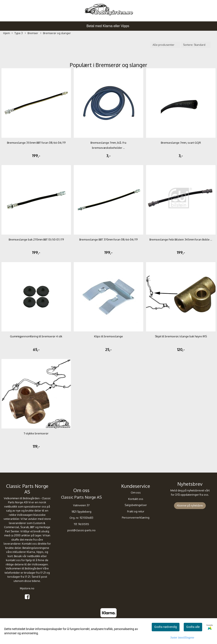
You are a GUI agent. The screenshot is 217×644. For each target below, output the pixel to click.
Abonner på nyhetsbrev (190, 506)
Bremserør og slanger (56, 33)
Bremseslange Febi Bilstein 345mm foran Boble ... (181, 239)
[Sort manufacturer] (165, 45)
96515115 (84, 524)
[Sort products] (196, 45)
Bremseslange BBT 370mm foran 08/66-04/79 (108, 239)
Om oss (136, 492)
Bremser (31, 33)
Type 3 (17, 33)
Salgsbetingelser (136, 505)
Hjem (6, 33)
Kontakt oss (136, 499)
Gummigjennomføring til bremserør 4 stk (36, 336)
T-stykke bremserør (36, 433)
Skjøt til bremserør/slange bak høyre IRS (181, 336)
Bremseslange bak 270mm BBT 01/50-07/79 (36, 239)
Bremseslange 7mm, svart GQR (181, 143)
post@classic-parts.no (81, 530)
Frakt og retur (136, 511)
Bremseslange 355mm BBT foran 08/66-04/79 (36, 143)
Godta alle (193, 627)
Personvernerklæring (136, 517)
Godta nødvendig (166, 627)
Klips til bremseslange (108, 336)
